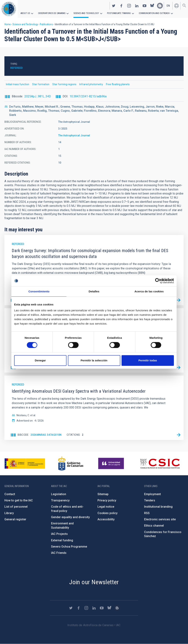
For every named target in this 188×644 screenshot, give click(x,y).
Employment (152, 494)
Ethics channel (154, 526)
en (168, 6)
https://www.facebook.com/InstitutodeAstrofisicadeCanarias (121, 6)
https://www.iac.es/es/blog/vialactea (160, 6)
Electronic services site (160, 519)
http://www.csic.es (160, 463)
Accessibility (106, 519)
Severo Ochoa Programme (69, 547)
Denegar (40, 360)
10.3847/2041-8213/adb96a (88, 96)
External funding (62, 540)
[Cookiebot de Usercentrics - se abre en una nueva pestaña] (158, 281)
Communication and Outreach (154, 13)
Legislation (59, 494)
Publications (46, 24)
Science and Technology (86, 13)
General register (15, 519)
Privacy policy (107, 500)
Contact (10, 494)
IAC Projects (59, 534)
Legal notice (106, 507)
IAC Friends (59, 553)
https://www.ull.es (112, 463)
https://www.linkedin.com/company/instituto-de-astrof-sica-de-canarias (137, 6)
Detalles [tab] (94, 291)
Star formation (41, 84)
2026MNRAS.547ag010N (46, 435)
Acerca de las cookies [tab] (149, 291)
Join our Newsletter (94, 582)
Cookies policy (107, 513)
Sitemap (103, 494)
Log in (176, 6)
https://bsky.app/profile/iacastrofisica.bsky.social (152, 6)
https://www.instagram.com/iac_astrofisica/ (129, 6)
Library (9, 513)
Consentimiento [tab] (39, 291)
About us (25, 13)
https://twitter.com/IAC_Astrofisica (114, 6)
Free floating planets (118, 84)
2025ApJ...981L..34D (38, 96)
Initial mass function (18, 84)
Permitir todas (148, 360)
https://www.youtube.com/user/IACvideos (144, 6)
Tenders (150, 500)
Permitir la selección (94, 360)
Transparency (60, 500)
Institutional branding (158, 507)
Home (8, 24)
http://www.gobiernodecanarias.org (71, 463)
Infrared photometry (91, 84)
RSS (147, 513)
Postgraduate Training (119, 13)
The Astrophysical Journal (74, 135)
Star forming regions (64, 84)
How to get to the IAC (19, 500)
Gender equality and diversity (70, 517)
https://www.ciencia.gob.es (25, 463)
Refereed (17, 68)
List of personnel (16, 507)
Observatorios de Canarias (52, 13)
